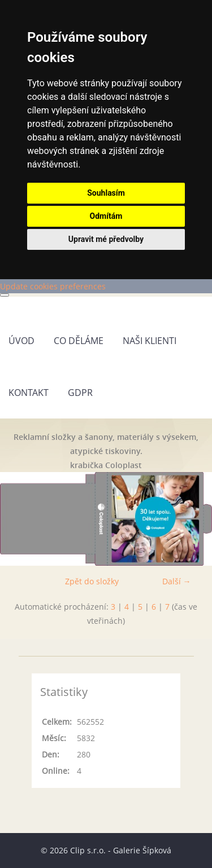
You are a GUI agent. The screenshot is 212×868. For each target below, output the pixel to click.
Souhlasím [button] (106, 193)
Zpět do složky (92, 581)
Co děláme (79, 341)
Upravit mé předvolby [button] (106, 239)
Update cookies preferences (53, 286)
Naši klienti (150, 341)
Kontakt (29, 393)
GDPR (80, 393)
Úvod (21, 341)
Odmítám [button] (106, 216)
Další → (177, 581)
